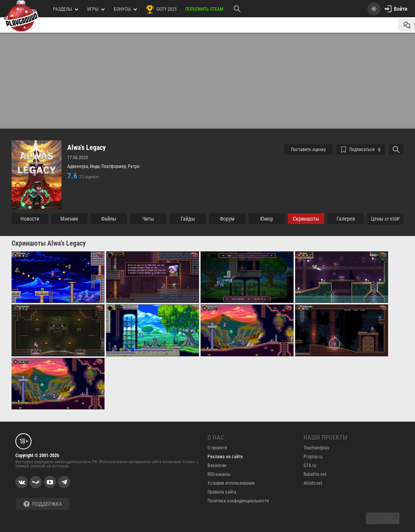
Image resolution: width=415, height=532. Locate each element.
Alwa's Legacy (86, 148)
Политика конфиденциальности (238, 501)
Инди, (96, 166)
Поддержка (43, 504)
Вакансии (217, 465)
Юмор (267, 219)
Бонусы (125, 9)
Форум (227, 219)
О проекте (217, 448)
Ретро (134, 166)
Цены (385, 219)
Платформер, (115, 166)
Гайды (188, 219)
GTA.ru (310, 465)
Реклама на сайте (225, 457)
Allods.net (313, 483)
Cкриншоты (306, 219)
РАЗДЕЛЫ (66, 9)
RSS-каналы (219, 474)
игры (96, 9)
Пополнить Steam (204, 9)
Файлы (109, 219)
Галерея (346, 219)
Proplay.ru (313, 457)
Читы (148, 219)
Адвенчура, (79, 166)
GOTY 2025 (161, 9)
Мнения (69, 219)
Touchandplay (316, 448)
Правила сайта (222, 492)
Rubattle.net (315, 474)
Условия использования (231, 483)
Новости (30, 219)
